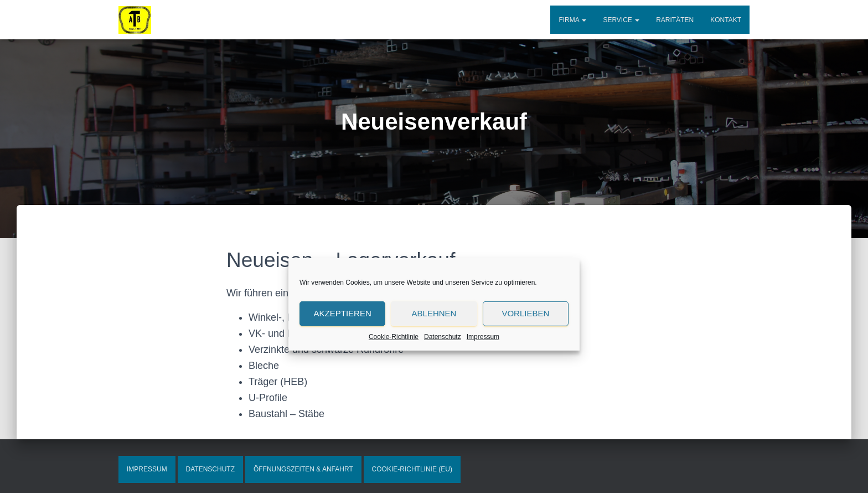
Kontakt (726, 20)
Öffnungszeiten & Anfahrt (303, 469)
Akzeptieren (343, 356)
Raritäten (675, 20)
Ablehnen (434, 356)
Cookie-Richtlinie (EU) (412, 469)
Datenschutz (443, 379)
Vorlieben (525, 356)
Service (621, 20)
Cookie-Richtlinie (394, 379)
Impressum (483, 379)
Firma (572, 20)
